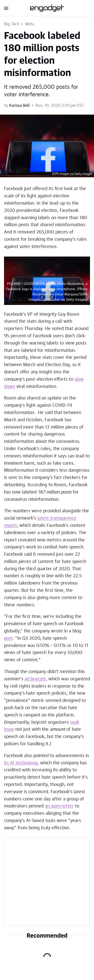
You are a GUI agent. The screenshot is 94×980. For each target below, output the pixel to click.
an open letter (59, 806)
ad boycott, (36, 679)
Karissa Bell (20, 106)
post (8, 638)
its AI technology (21, 763)
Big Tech (12, 24)
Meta (30, 24)
